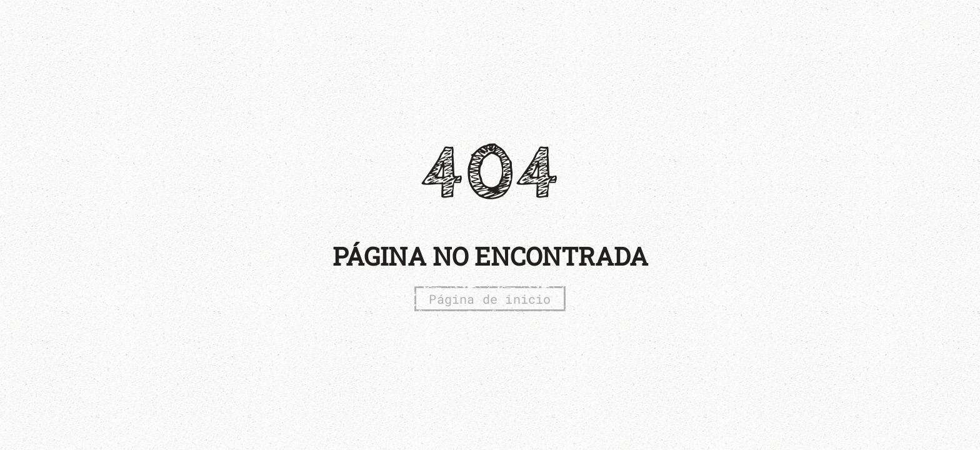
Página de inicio (490, 299)
